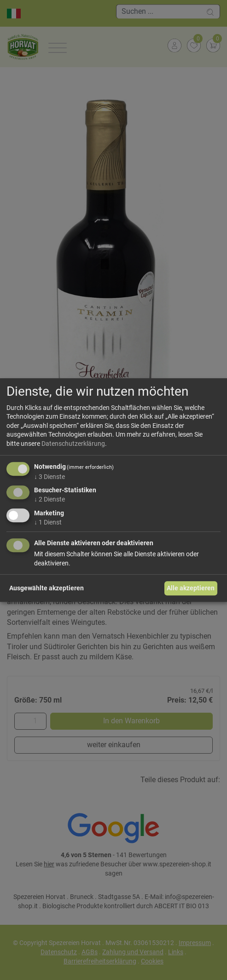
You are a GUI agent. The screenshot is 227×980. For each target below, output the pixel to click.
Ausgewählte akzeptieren (47, 588)
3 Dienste (49, 477)
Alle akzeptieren (191, 588)
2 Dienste (49, 499)
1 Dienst (48, 522)
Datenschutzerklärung (73, 444)
